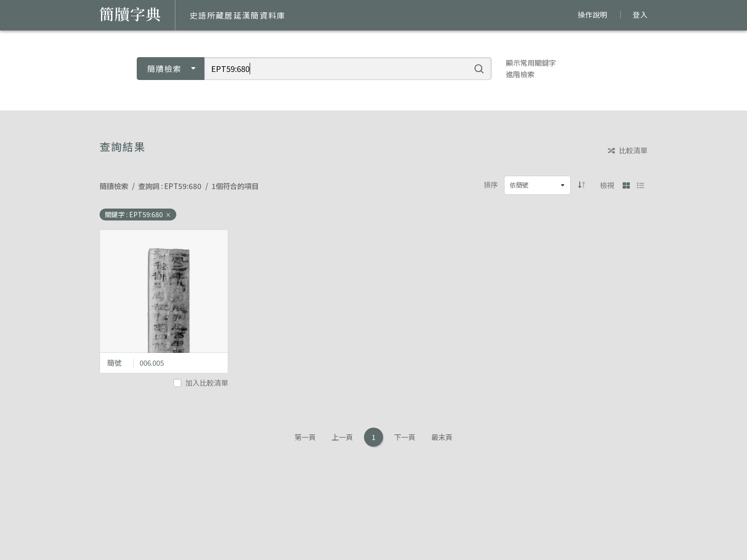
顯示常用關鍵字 (531, 63)
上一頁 (342, 437)
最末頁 (442, 437)
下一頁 (405, 437)
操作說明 (592, 15)
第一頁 (305, 437)
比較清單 (628, 150)
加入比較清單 (202, 383)
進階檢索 (520, 74)
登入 (640, 15)
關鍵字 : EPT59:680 (138, 214)
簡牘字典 (130, 14)
